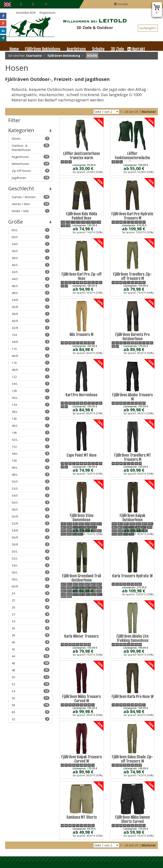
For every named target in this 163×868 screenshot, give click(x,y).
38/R (31, 314)
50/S (31, 482)
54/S (31, 496)
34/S (31, 244)
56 (31, 698)
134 (31, 405)
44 (31, 656)
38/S (31, 258)
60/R (31, 586)
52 (31, 684)
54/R (31, 530)
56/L (31, 572)
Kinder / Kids (31, 211)
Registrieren (46, 8)
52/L (31, 558)
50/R (31, 516)
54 (31, 691)
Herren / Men (31, 204)
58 (31, 705)
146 (31, 433)
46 (31, 663)
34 (31, 621)
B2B (33, 8)
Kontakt (121, 4)
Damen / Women (31, 197)
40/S (31, 265)
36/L (31, 398)
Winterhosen (31, 164)
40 (31, 642)
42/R (31, 328)
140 (31, 419)
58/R (31, 544)
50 (31, 677)
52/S (31, 489)
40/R (31, 321)
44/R (31, 342)
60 (31, 712)
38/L (31, 412)
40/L (31, 426)
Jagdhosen (31, 178)
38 (31, 635)
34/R (31, 300)
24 (31, 593)
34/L (31, 384)
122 (31, 377)
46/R (31, 356)
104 (31, 335)
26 (31, 607)
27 (31, 614)
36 (31, 628)
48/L (31, 475)
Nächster (149, 112)
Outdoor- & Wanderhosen (31, 148)
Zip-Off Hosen (31, 171)
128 (31, 391)
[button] (3, 16)
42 (31, 649)
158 (31, 461)
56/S (31, 502)
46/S (31, 286)
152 (31, 447)
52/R (31, 523)
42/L (31, 440)
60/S (31, 237)
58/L (31, 579)
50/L (31, 551)
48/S (31, 293)
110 (31, 349)
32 (31, 719)
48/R (31, 370)
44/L (31, 454)
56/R (31, 537)
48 (31, 670)
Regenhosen (31, 157)
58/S (31, 509)
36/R (31, 307)
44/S (31, 279)
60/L (31, 230)
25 (31, 600)
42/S (31, 272)
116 (31, 363)
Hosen (92, 56)
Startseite (34, 56)
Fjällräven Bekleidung (64, 56)
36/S (31, 251)
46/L (31, 468)
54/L (31, 565)
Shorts (31, 139)
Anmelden (21, 8)
